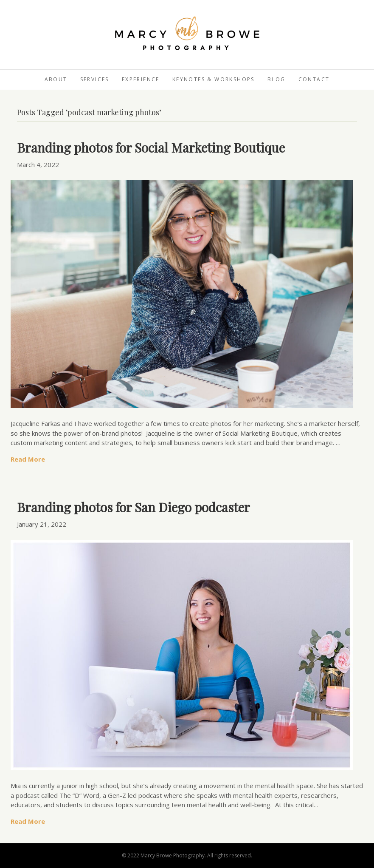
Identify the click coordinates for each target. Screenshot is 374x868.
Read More (28, 459)
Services (95, 79)
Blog (277, 79)
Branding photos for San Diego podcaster (134, 507)
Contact (314, 79)
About (56, 79)
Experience (141, 79)
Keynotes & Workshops (214, 79)
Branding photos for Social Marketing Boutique (151, 148)
